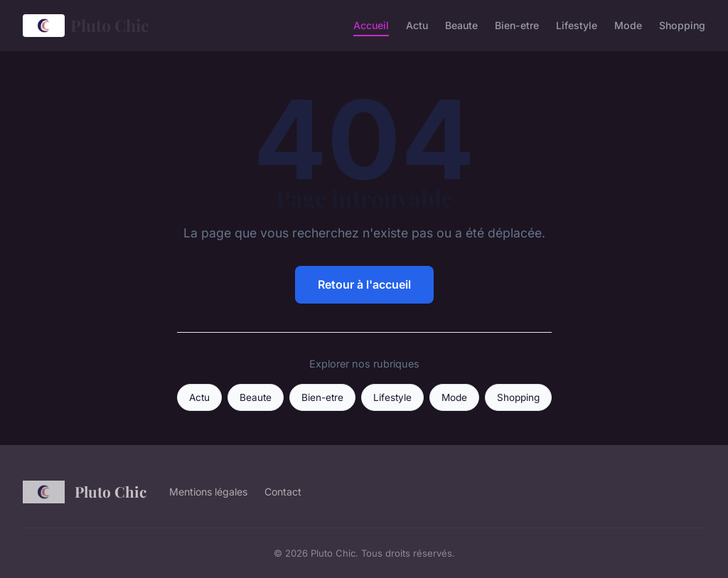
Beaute (461, 25)
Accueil (371, 25)
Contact (283, 492)
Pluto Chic (86, 26)
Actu (417, 25)
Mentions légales (208, 492)
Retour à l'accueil (364, 284)
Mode (628, 25)
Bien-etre (517, 25)
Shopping (682, 25)
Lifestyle (577, 25)
